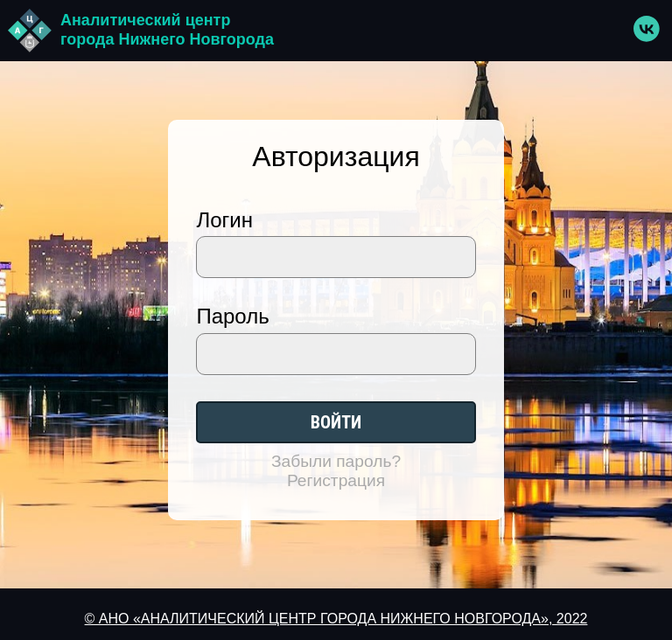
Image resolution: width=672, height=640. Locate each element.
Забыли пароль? (336, 461)
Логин (224, 220)
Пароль (232, 316)
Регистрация (336, 480)
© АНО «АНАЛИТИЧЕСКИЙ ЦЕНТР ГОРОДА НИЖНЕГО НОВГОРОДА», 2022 (336, 619)
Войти (336, 422)
